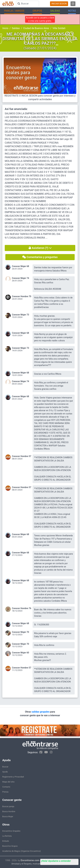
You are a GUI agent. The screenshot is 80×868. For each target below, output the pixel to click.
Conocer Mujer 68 (20, 266)
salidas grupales (41, 712)
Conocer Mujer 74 (20, 278)
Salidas (16, 28)
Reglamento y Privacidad (13, 777)
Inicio (5, 28)
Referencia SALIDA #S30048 (48, 289)
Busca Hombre (9, 811)
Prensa (5, 792)
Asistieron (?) (40, 248)
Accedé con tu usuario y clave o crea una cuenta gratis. (40, 19)
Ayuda (5, 772)
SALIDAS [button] (55, 11)
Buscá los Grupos (10, 846)
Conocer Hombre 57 (22, 456)
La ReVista (7, 836)
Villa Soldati (59, 28)
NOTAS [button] (72, 11)
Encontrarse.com (30, 860)
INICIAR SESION (59, 4)
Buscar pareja (8, 806)
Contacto (6, 787)
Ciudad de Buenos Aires (36, 28)
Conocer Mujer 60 (20, 653)
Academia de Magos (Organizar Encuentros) (21, 851)
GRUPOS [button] (37, 11)
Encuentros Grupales (11, 831)
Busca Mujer (8, 816)
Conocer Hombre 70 (22, 296)
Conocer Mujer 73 (20, 315)
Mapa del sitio (8, 782)
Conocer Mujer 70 (20, 632)
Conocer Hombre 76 (22, 608)
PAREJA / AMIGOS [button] (14, 11)
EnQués (6, 841)
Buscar (5, 767)
